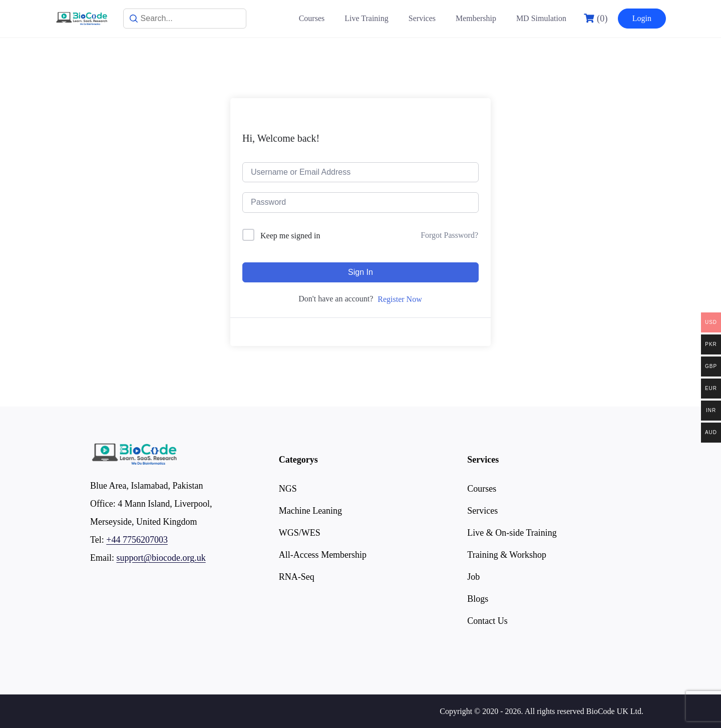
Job (473, 577)
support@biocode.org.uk (161, 558)
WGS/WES (300, 533)
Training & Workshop (507, 555)
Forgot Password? (449, 235)
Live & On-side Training (512, 533)
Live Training (367, 18)
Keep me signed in (290, 236)
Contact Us (487, 621)
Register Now (400, 299)
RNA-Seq (297, 577)
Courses (312, 18)
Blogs (478, 599)
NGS (288, 489)
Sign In (360, 272)
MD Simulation (541, 18)
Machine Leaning (310, 511)
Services (422, 18)
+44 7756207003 (137, 540)
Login (642, 18)
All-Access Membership (323, 555)
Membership (476, 18)
